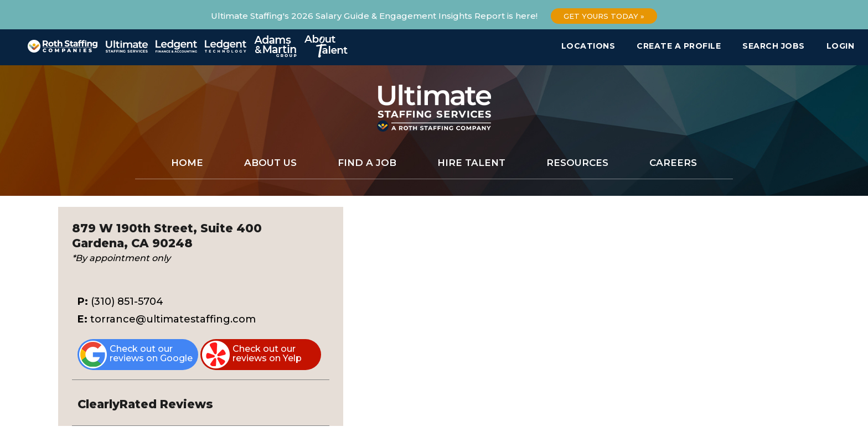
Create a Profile (679, 46)
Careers (673, 163)
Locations (588, 46)
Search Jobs (774, 46)
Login (841, 46)
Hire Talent (471, 163)
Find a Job (367, 163)
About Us (270, 163)
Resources (577, 163)
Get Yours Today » (604, 16)
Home (187, 163)
